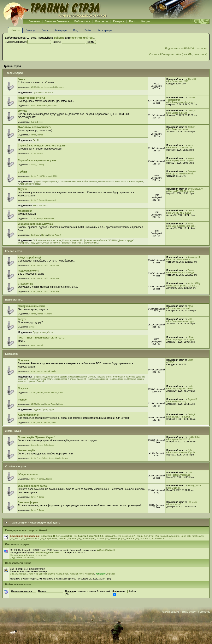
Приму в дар (48, 410)
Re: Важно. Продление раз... (182, 226)
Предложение (40, 332)
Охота (21, 79)
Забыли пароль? (22, 585)
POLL (58, 265)
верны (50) (143, 536)
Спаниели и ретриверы (30, 184)
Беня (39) (186, 536)
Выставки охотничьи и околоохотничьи (81, 243)
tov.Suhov (43, 458)
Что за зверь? (175, 504)
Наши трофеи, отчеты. (32, 98)
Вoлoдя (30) (103, 538)
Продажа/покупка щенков (45, 182)
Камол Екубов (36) (170, 536)
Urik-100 (14, 574)
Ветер (40, 87)
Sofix (46, 265)
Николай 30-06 (77, 574)
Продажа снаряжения (97, 379)
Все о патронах (40, 206)
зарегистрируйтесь (82, 38)
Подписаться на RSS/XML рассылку (186, 49)
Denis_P (192, 111)
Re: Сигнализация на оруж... (182, 321)
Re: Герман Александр (179, 475)
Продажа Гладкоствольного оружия (50, 377)
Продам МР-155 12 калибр (181, 191)
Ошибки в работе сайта (32, 486)
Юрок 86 (192, 79)
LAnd (190, 473)
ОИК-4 (191, 211)
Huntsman (90, 574)
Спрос (50, 332)
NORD (33, 87)
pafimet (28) (65, 538)
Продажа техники (117, 379)
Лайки (85, 182)
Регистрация (105, 30)
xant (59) (76, 538)
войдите (59, 38)
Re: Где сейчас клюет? (179, 260)
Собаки (22, 172)
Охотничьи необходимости (34, 127)
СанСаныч (35, 235)
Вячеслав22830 (195, 189)
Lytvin (190, 386)
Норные (140, 182)
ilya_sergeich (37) (127, 536)
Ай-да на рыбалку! (29, 258)
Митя (190, 145)
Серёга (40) (51, 538)
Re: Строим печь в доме (180, 213)
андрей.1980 (52, 176)
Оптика (22, 111)
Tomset (191, 270)
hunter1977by (194, 283)
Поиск (45, 30)
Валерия (192, 171)
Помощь (30, 30)
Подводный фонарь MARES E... (183, 286)
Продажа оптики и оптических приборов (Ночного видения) (57, 379)
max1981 (23, 574)
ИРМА (191, 224)
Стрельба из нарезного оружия (37, 160)
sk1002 (51, 574)
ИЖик (190, 306)
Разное (22, 400)
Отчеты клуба (26, 450)
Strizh (190, 360)
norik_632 (33, 574)
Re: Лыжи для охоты (178, 129)
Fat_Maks (192, 502)
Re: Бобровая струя (178, 402)
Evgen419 (192, 399)
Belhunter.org (55, 9)
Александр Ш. (194, 257)
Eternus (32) (133, 538)
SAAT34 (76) (89, 538)
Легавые (93, 182)
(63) (50, 536)
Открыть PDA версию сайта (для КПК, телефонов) (178, 54)
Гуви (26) (154, 536)
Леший (58, 235)
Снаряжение (25, 284)
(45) (111, 536)
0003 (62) (20, 538)
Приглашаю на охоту (43, 93)
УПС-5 (171, 362)
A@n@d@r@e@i (106, 550)
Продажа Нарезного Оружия (82, 377)
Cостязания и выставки (70, 182)
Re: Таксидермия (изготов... (181, 102)
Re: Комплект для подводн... (182, 273)
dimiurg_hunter (195, 486)
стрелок (111, 574)
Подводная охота (28, 271)
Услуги (22, 319)
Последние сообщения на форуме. (28, 555)
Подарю (37, 410)
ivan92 (59, 574)
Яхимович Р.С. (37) (162, 538)
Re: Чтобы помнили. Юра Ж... (182, 452)
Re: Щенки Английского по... (182, 174)
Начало (15, 30)
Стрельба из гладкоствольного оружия (42, 146)
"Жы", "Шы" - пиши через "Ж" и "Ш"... (41, 338)
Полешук (59, 87)
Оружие (23, 189)
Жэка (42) (145, 538)
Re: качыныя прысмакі (179, 308)
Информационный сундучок (35, 224)
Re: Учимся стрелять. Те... (181, 148)
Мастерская (25, 211)
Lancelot (43, 574)
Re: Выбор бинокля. (178, 113)
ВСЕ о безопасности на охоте (47, 240)
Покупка (23, 388)
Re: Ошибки (174, 488)
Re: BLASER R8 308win (179, 417)
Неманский (49, 87)
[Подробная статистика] (22, 558)
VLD (190, 319)
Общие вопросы (28, 475)
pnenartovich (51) (35, 538)
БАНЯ (36, 140)
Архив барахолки (28, 415)
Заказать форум (28, 502)
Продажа (23, 360)
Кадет (52, 265)
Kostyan (191, 127)
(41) (69, 536)
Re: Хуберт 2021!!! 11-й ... (180, 439)
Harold (33, 135)
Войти (88, 30)
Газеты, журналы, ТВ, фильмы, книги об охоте (84, 240)
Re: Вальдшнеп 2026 (178, 81)
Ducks (33, 122)
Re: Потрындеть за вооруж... (182, 340)
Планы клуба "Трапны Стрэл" (36, 437)
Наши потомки (128, 182)
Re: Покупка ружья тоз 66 (180, 389)
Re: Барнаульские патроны (181, 161)
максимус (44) (118, 538)
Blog (76, 30)
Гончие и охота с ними (109, 182)
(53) (91, 536)
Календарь (61, 30)
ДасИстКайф (194, 437)
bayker (191, 158)
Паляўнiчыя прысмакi (31, 306)
